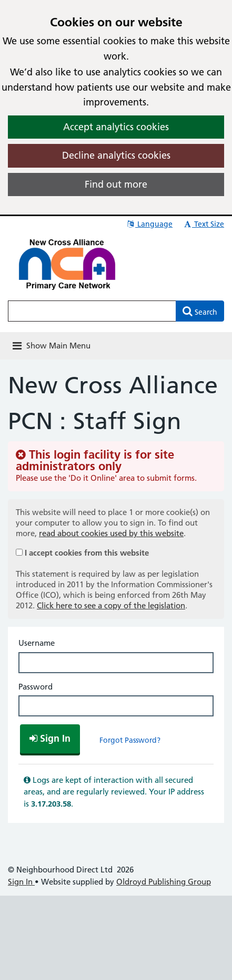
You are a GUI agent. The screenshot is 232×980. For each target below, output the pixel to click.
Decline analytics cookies (116, 155)
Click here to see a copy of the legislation (111, 605)
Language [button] (149, 224)
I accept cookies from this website (87, 553)
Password (36, 687)
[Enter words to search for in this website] (92, 311)
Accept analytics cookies (116, 127)
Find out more (116, 184)
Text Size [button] (203, 224)
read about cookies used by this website (111, 533)
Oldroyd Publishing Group (164, 882)
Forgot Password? (130, 740)
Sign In (21, 882)
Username (37, 643)
